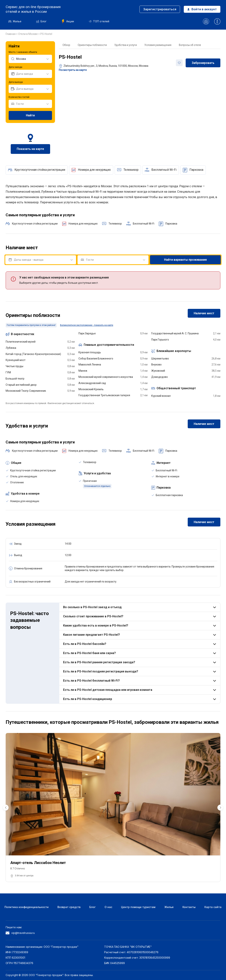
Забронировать (203, 63)
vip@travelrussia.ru (20, 933)
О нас (108, 907)
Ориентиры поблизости (92, 45)
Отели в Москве (28, 34)
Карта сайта (213, 907)
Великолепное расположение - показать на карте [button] (87, 325)
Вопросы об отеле (190, 45)
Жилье (15, 21)
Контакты (189, 907)
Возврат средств (69, 907)
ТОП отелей (99, 21)
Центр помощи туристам (138, 907)
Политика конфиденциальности (27, 907)
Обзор (66, 45)
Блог (41, 21)
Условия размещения (158, 45)
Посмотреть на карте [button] (73, 70)
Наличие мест (204, 313)
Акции (68, 21)
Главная (11, 34)
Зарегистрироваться (160, 9)
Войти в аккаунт (202, 9)
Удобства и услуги (126, 45)
